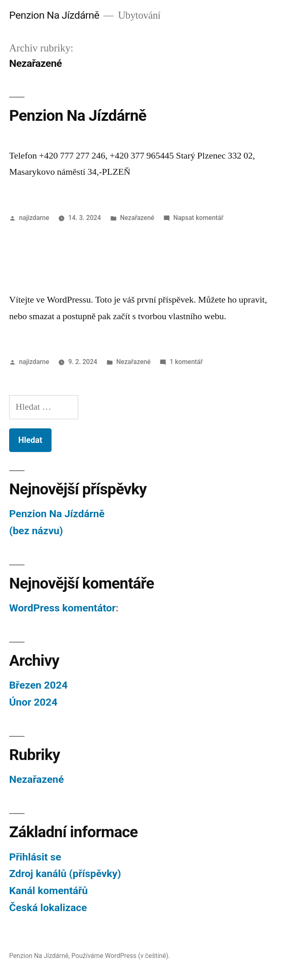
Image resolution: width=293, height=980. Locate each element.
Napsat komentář (198, 218)
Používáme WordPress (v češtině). (121, 956)
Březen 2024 (38, 685)
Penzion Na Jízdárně (54, 15)
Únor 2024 (33, 702)
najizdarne (34, 218)
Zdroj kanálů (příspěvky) (65, 874)
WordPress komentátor (62, 608)
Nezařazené (137, 218)
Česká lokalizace (48, 908)
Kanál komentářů (48, 891)
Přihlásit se (35, 857)
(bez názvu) (36, 531)
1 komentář (186, 362)
